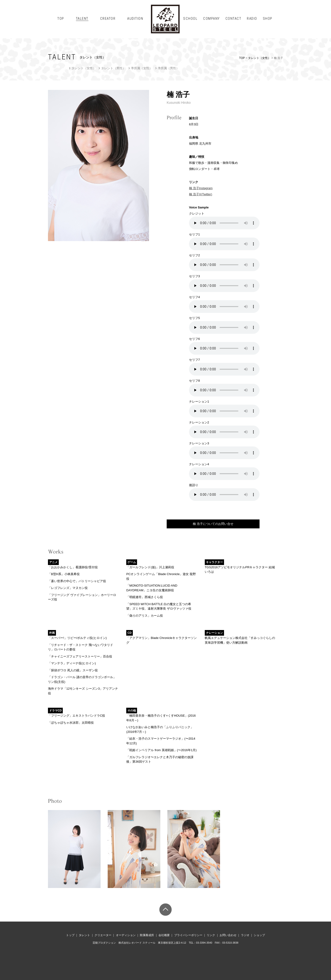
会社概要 (164, 935)
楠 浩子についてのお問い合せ (213, 524)
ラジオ (245, 935)
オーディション (126, 935)
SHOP (268, 19)
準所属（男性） (168, 68)
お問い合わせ (228, 935)
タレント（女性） (259, 58)
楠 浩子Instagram (201, 188)
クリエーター (103, 935)
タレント (84, 935)
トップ (70, 935)
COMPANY (211, 19)
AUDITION (135, 19)
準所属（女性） (142, 68)
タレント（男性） (113, 68)
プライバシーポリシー (188, 935)
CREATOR (108, 19)
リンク (211, 935)
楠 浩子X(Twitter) (201, 194)
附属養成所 (147, 935)
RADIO (252, 19)
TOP (61, 19)
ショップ (259, 935)
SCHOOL (190, 19)
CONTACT (233, 19)
